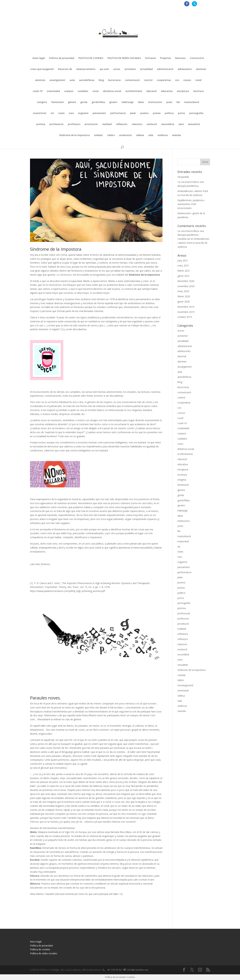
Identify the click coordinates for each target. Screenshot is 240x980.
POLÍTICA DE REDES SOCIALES (124, 58)
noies (61, 113)
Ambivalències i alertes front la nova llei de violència (193, 243)
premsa (41, 124)
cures (96, 91)
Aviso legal (39, 58)
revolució (152, 124)
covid (198, 80)
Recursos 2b (65, 69)
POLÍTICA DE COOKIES (91, 58)
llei (178, 102)
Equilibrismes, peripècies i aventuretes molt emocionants (191, 204)
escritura (198, 91)
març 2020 (183, 291)
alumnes (40, 80)
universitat (125, 135)
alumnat (201, 69)
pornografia (196, 113)
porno (181, 113)
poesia (157, 113)
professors (74, 124)
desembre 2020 (186, 281)
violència (163, 135)
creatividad (53, 91)
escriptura (183, 91)
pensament (99, 113)
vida (151, 135)
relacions (137, 124)
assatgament (57, 80)
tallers (111, 135)
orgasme (83, 113)
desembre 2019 (186, 307)
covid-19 (37, 91)
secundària (168, 124)
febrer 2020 (184, 296)
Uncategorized (185, 685)
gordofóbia (98, 102)
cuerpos (69, 91)
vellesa (140, 135)
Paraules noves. (45, 698)
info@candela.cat (138, 970)
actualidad (146, 69)
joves (169, 102)
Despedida (183, 177)
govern (113, 102)
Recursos (180, 58)
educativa (167, 91)
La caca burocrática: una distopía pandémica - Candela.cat (191, 235)
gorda (84, 102)
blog (101, 80)
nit (52, 113)
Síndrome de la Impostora (56, 249)
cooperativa (164, 80)
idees (141, 102)
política (169, 113)
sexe (181, 124)
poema (144, 113)
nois (71, 113)
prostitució (91, 124)
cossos (187, 80)
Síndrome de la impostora (74, 135)
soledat (98, 135)
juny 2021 (183, 260)
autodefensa (87, 80)
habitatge (128, 102)
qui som (104, 69)
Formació (150, 58)
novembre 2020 (186, 286)
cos (177, 80)
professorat (56, 124)
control (148, 80)
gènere (72, 102)
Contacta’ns (197, 58)
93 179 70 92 (114, 970)
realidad (107, 124)
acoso (117, 69)
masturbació (192, 102)
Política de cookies (40, 949)
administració (165, 69)
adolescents (185, 69)
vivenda (176, 135)
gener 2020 (184, 302)
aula (72, 80)
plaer (133, 113)
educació (151, 91)
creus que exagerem (42, 69)
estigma (42, 102)
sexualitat (194, 124)
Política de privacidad (62, 58)
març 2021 (183, 265)
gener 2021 (184, 276)
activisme (130, 69)
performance (118, 113)
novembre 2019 (186, 312)
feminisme (57, 102)
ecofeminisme (134, 91)
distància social (112, 91)
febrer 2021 (184, 271)
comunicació (132, 80)
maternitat (40, 113)
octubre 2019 (185, 317)
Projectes (165, 58)
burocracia (114, 80)
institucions (155, 102)
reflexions (122, 124)
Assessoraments (86, 69)
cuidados (83, 91)
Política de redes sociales (44, 953)
